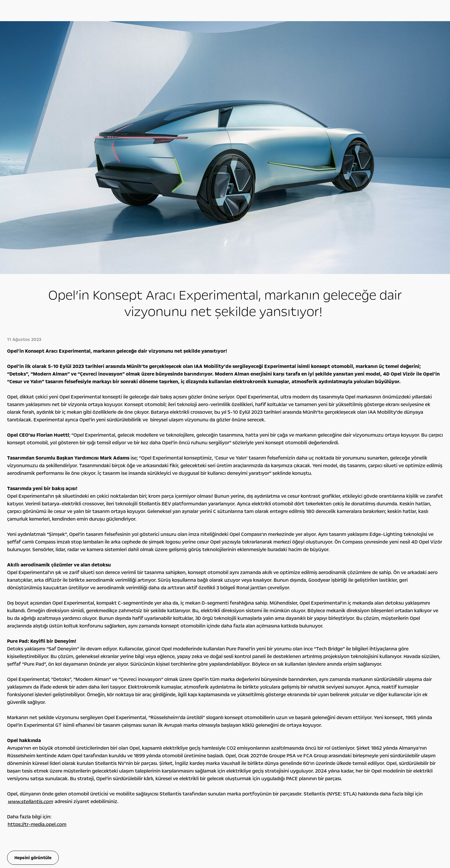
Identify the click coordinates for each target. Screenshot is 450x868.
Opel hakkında (350, 677)
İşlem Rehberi (341, 719)
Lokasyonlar (339, 706)
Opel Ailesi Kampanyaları (144, 687)
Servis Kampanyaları (140, 700)
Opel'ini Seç (30, 712)
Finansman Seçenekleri (143, 694)
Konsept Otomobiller (244, 694)
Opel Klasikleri (238, 700)
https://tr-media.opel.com (37, 579)
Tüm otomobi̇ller (45, 677)
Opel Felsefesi (341, 687)
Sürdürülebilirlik (343, 713)
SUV (23, 694)
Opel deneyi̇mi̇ (248, 677)
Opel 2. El (27, 719)
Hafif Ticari (29, 700)
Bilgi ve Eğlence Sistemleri (249, 687)
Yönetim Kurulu (342, 700)
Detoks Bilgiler (341, 726)
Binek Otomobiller (35, 687)
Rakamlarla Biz (341, 694)
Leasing (129, 706)
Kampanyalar (143, 677)
